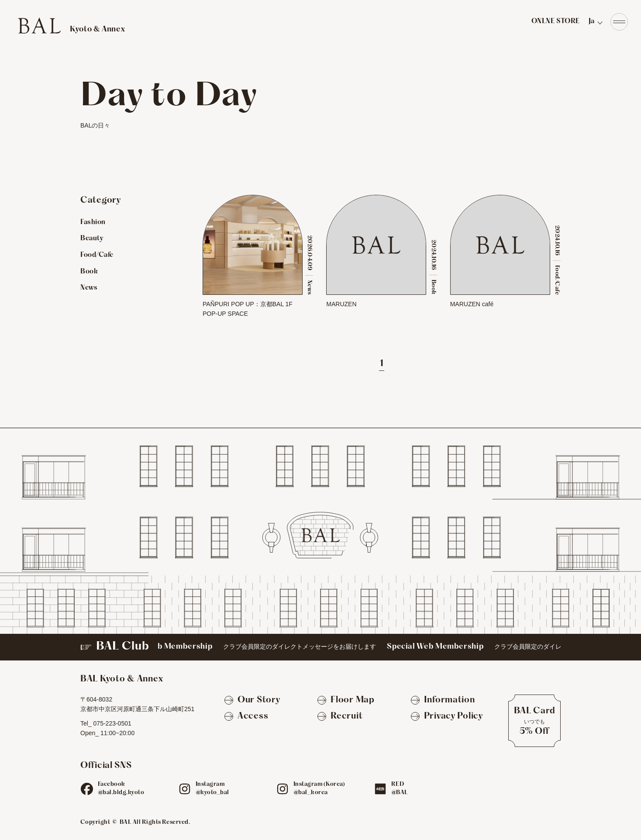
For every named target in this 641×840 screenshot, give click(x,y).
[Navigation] (619, 22)
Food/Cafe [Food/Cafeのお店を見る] (97, 255)
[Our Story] (252, 701)
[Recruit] (340, 717)
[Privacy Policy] (447, 717)
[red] (380, 789)
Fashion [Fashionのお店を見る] (93, 222)
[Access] (246, 717)
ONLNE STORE (556, 21)
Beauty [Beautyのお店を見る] (92, 239)
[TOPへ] (71, 26)
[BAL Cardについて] (534, 721)
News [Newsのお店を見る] (89, 288)
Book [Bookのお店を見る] (89, 272)
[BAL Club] (320, 647)
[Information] (443, 701)
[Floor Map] (346, 701)
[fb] (87, 789)
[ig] (185, 789)
